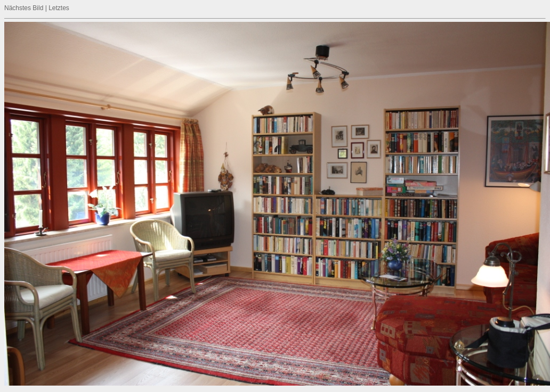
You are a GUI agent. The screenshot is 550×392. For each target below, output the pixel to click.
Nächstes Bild (24, 8)
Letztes (59, 8)
